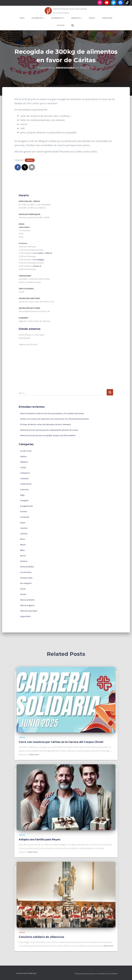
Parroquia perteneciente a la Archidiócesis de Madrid (96, 974)
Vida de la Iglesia (27, 605)
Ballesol (49, 253)
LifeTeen (24, 534)
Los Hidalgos (39, 260)
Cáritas (92, 18)
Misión (23, 545)
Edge (22, 495)
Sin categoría (26, 583)
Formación (25, 517)
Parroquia (76, 18)
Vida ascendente (27, 600)
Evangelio (24, 500)
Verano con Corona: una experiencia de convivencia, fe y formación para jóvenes (55, 419)
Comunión (24, 478)
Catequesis (25, 473)
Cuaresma (24, 489)
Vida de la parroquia (29, 611)
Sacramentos (58, 18)
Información (38, 18)
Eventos (24, 511)
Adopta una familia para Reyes (40, 836)
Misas (23, 539)
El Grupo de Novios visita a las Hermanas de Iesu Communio (46, 424)
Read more (35, 751)
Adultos (23, 456)
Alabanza (24, 462)
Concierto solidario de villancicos (41, 933)
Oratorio (24, 561)
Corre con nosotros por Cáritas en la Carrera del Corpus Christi (61, 738)
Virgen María (25, 616)
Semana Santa (26, 578)
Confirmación (26, 484)
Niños (23, 550)
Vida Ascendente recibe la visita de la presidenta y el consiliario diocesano (52, 413)
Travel (23, 589)
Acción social (26, 451)
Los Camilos (39, 253)
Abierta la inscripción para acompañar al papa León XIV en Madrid (48, 435)
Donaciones (107, 18)
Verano (23, 594)
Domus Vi (37, 266)
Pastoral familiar (27, 567)
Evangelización (27, 506)
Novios (23, 556)
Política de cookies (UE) (26, 973)
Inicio (22, 18)
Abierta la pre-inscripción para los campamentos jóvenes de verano (49, 430)
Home (23, 523)
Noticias (61, 25)
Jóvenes (24, 528)
